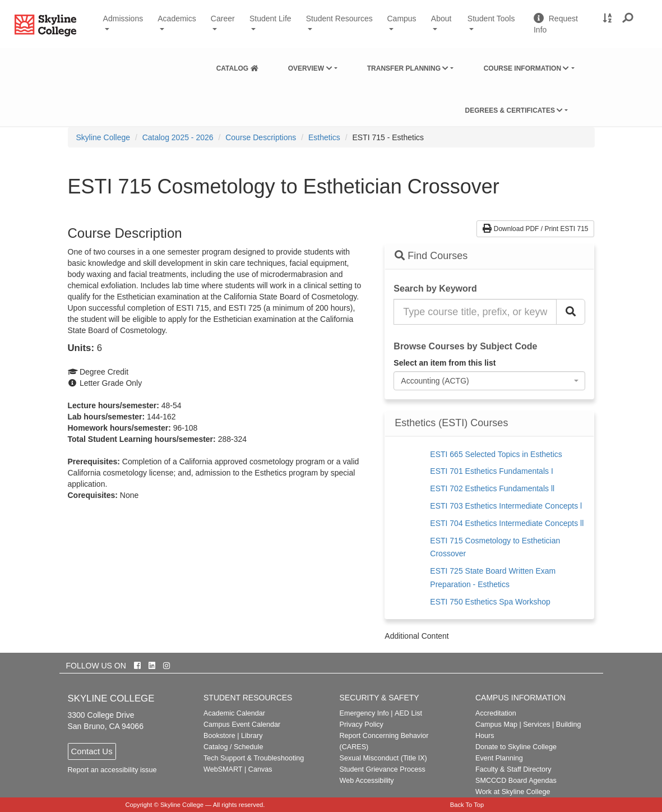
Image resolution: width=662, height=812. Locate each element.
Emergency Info (364, 713)
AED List (408, 713)
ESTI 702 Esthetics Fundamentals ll (492, 488)
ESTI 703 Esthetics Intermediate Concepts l (506, 506)
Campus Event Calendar (242, 725)
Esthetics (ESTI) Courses (451, 423)
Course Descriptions (261, 137)
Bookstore (219, 736)
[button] (628, 19)
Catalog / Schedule (233, 747)
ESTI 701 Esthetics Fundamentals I (491, 471)
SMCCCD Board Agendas (516, 781)
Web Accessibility (367, 781)
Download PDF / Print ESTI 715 (535, 229)
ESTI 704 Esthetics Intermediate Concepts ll (507, 523)
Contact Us (92, 751)
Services (536, 725)
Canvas (260, 769)
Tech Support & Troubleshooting (254, 758)
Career (223, 19)
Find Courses (431, 256)
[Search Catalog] (571, 312)
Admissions (123, 19)
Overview (310, 68)
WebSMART (223, 769)
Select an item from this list (445, 363)
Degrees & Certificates (514, 110)
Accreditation (496, 713)
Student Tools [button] (496, 23)
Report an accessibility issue (112, 770)
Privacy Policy (362, 725)
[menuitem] (237, 66)
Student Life (270, 19)
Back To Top (467, 805)
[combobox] (489, 381)
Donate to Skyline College (516, 747)
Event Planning (499, 758)
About (441, 19)
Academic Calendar (234, 713)
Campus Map (496, 725)
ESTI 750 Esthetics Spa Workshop (490, 602)
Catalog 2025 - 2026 (178, 137)
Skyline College (103, 137)
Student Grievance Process (383, 769)
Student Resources (339, 19)
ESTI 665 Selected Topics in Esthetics (496, 454)
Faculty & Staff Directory (513, 769)
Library (252, 736)
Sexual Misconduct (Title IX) (383, 758)
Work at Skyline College (513, 792)
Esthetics (324, 137)
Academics (177, 19)
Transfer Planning (408, 68)
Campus (401, 19)
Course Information (527, 68)
